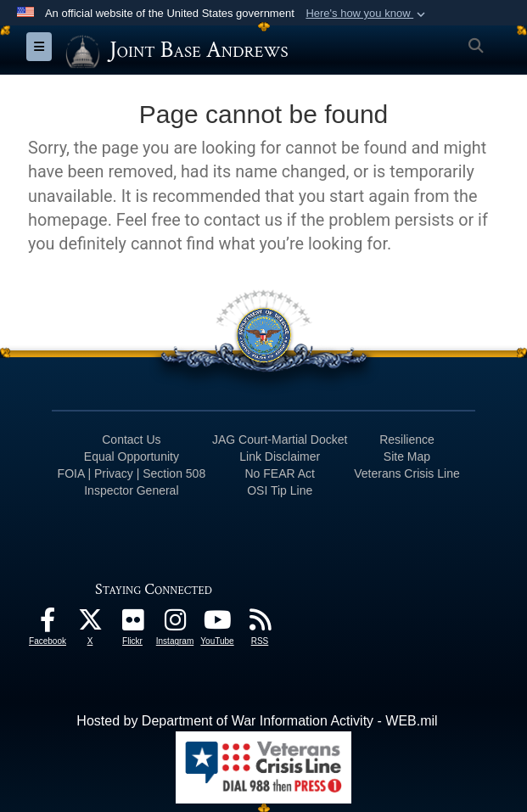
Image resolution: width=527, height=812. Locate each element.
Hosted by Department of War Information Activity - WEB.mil (257, 721)
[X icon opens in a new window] (90, 624)
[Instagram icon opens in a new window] (175, 624)
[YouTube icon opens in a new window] (217, 624)
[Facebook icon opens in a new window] (48, 624)
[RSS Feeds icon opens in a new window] (260, 624)
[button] (367, 14)
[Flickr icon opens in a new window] (132, 624)
